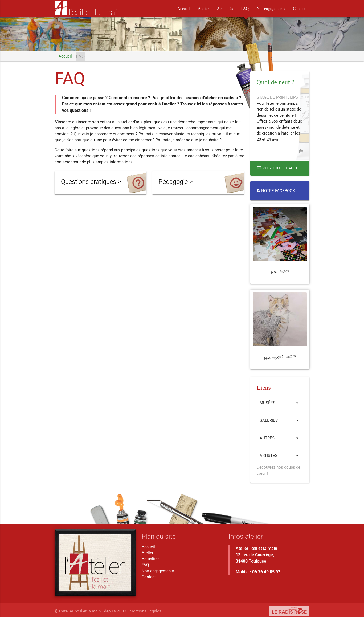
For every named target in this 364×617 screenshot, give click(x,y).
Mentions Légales (146, 611)
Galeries (280, 420)
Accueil (184, 9)
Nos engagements (271, 9)
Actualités (225, 9)
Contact (299, 9)
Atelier (203, 9)
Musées (280, 403)
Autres (280, 438)
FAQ (245, 9)
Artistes (280, 455)
